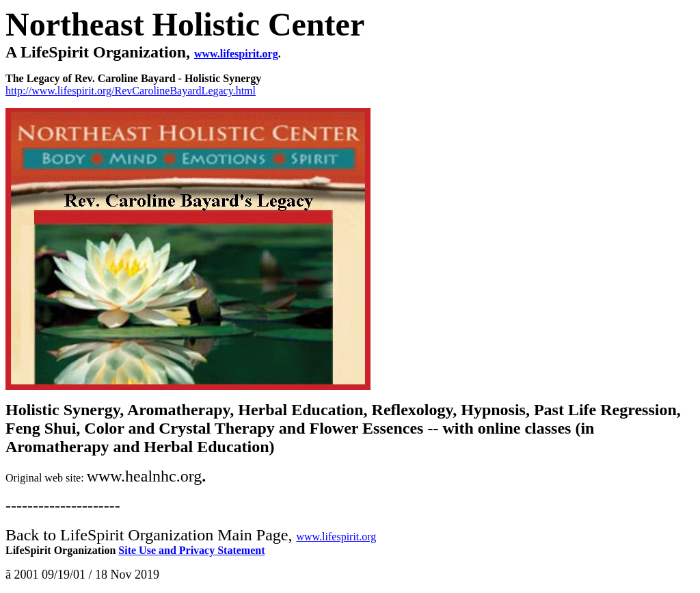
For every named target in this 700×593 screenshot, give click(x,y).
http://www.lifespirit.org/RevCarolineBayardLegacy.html (131, 91)
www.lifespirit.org (336, 537)
